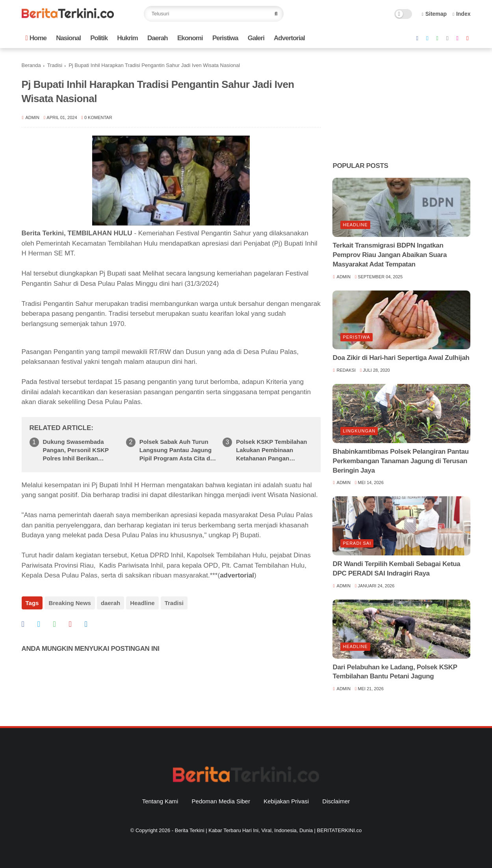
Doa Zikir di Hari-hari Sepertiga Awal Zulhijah (401, 358)
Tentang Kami (160, 801)
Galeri (256, 38)
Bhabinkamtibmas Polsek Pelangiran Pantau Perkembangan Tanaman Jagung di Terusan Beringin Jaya (400, 461)
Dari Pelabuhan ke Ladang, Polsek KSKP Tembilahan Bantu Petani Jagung (395, 672)
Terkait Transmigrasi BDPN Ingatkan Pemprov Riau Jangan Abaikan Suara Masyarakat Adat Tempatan (390, 255)
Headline (142, 603)
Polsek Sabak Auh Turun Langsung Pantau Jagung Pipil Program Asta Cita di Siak (176, 450)
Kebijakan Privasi (286, 801)
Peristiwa (225, 38)
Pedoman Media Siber (221, 801)
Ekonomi (190, 38)
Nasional (68, 38)
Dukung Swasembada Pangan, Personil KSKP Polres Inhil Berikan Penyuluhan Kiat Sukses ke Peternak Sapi (81, 450)
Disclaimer (336, 801)
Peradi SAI (357, 543)
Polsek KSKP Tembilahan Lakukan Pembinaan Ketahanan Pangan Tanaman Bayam (271, 450)
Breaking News (70, 603)
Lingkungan (359, 431)
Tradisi (55, 65)
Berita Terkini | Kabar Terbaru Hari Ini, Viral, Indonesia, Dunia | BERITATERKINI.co (268, 830)
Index (462, 14)
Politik (99, 38)
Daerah (158, 38)
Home (36, 38)
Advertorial (289, 38)
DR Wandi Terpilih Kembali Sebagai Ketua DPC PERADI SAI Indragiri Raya (396, 569)
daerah (110, 603)
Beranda (31, 65)
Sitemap (434, 14)
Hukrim (127, 38)
